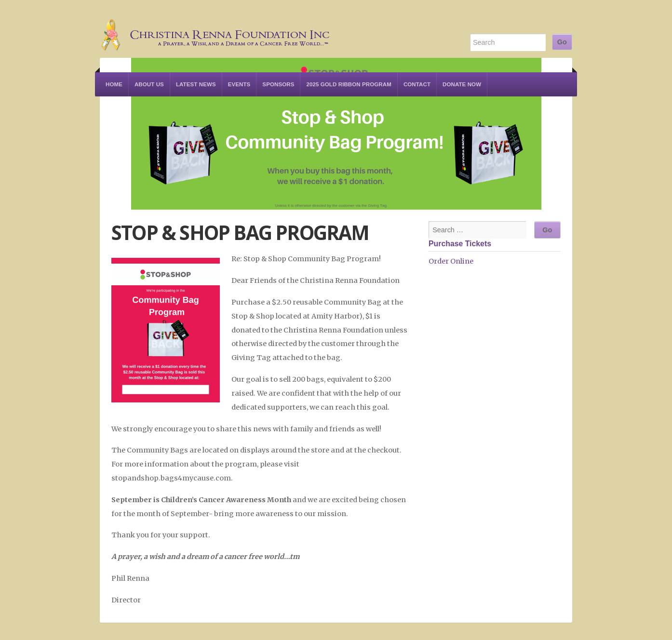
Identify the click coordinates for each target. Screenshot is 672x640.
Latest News (196, 84)
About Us (149, 84)
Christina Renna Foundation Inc (215, 29)
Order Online (451, 261)
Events (239, 84)
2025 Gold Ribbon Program (349, 84)
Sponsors (278, 84)
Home (114, 84)
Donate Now (462, 84)
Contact (417, 84)
